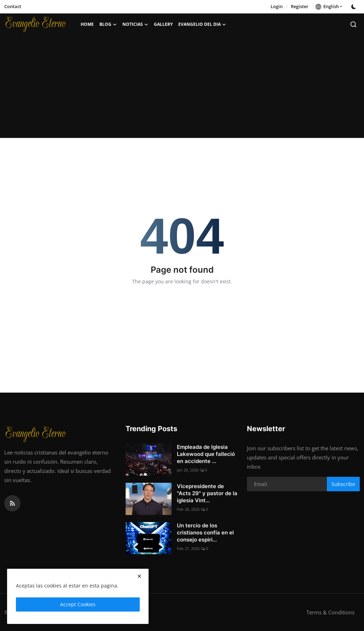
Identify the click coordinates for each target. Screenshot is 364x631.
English (327, 6)
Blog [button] (108, 24)
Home (87, 24)
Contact (13, 6)
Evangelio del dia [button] (202, 24)
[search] (353, 24)
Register (300, 6)
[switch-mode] (354, 7)
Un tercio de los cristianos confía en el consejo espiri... (205, 532)
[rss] (12, 503)
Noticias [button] (135, 24)
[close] (139, 576)
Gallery (163, 24)
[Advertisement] (182, 88)
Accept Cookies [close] (78, 604)
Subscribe (343, 484)
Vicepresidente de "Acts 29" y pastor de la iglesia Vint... (207, 493)
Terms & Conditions (330, 612)
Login (277, 6)
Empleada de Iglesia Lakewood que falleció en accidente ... (206, 454)
